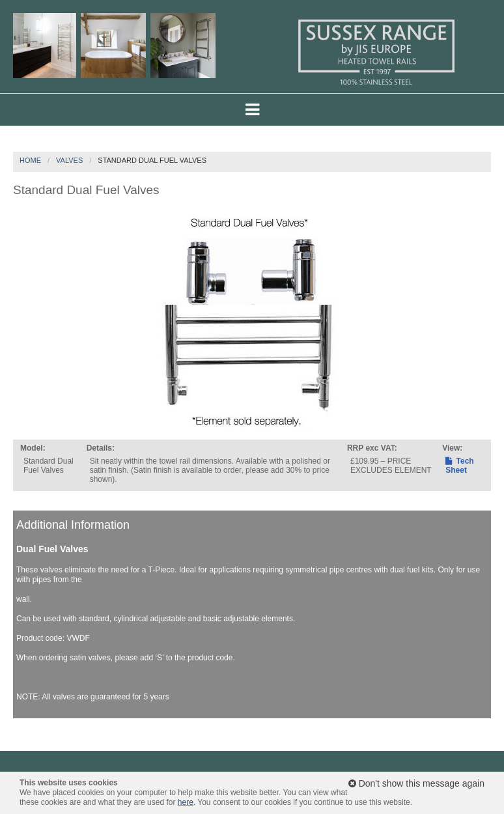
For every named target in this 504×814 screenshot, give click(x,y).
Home (30, 160)
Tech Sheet (459, 466)
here (186, 802)
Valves (69, 160)
